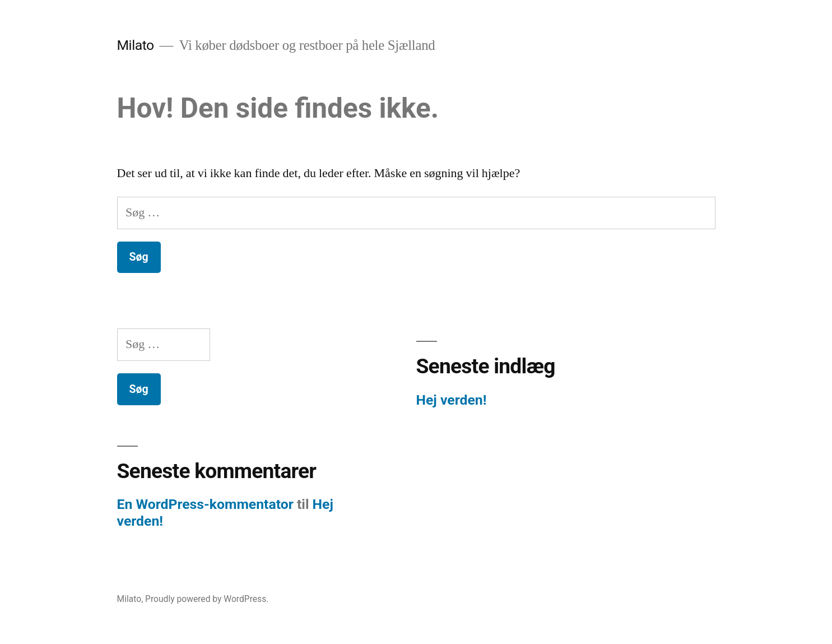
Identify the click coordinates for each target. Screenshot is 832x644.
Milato (136, 45)
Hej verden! (452, 400)
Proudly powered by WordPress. (207, 599)
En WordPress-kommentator (205, 504)
